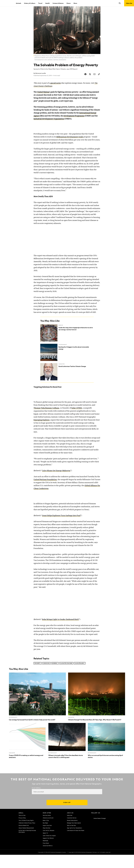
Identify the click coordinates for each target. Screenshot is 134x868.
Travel (40, 3)
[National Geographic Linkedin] (107, 828)
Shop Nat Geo (46, 841)
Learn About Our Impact (49, 849)
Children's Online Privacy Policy (27, 836)
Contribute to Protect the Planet (76, 844)
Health (47, 3)
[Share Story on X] (90, 80)
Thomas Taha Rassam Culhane (46, 419)
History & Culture (30, 3)
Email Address (36, 801)
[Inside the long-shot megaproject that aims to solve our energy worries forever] (67, 342)
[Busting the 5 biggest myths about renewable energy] (67, 361)
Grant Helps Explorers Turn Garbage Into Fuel (61, 529)
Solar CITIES (77, 419)
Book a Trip (46, 834)
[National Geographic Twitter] (99, 828)
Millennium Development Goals (70, 146)
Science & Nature (58, 3)
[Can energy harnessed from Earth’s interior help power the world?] (37, 710)
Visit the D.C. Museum (49, 844)
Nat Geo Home (47, 829)
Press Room (46, 856)
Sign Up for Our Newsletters (74, 841)
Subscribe (70, 829)
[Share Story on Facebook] (86, 80)
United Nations (43, 98)
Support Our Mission (48, 851)
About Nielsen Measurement (26, 841)
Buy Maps (45, 836)
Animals (18, 3)
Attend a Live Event (48, 831)
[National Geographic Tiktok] (110, 828)
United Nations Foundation (45, 491)
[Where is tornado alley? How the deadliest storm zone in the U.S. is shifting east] (67, 754)
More (75, 3)
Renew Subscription (72, 834)
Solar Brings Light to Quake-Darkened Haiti (60, 633)
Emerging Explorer (42, 431)
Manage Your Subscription (74, 836)
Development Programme (74, 122)
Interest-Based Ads (24, 839)
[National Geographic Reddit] (114, 828)
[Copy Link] (99, 80)
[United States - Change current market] (98, 832)
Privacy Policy (22, 831)
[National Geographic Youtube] (103, 828)
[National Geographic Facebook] (96, 828)
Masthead (45, 854)
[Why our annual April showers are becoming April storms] (106, 754)
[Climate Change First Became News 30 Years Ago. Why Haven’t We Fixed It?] (97, 710)
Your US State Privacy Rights (26, 834)
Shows (69, 3)
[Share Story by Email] (94, 80)
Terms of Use (22, 829)
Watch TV (45, 846)
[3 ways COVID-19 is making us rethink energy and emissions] (28, 754)
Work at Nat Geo (71, 839)
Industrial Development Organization (49, 125)
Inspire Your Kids (47, 839)
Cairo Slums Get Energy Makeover (56, 482)
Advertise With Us (48, 859)
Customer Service (72, 831)
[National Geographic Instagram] (92, 828)
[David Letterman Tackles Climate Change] (67, 380)
